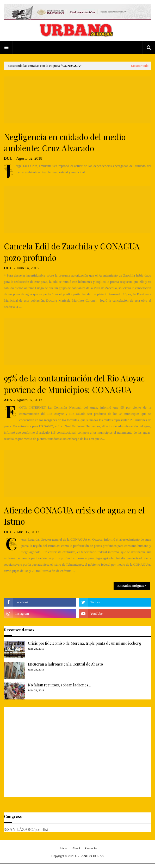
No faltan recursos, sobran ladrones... (59, 685)
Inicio (63, 848)
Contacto (91, 848)
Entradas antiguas (131, 586)
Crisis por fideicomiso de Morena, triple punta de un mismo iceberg (85, 643)
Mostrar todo (140, 66)
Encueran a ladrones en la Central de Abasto (65, 664)
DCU (8, 158)
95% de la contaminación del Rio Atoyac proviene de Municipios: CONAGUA (74, 384)
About (76, 848)
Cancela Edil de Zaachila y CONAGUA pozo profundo (72, 252)
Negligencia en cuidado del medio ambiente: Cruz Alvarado (65, 142)
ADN (8, 400)
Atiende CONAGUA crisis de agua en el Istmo (74, 516)
